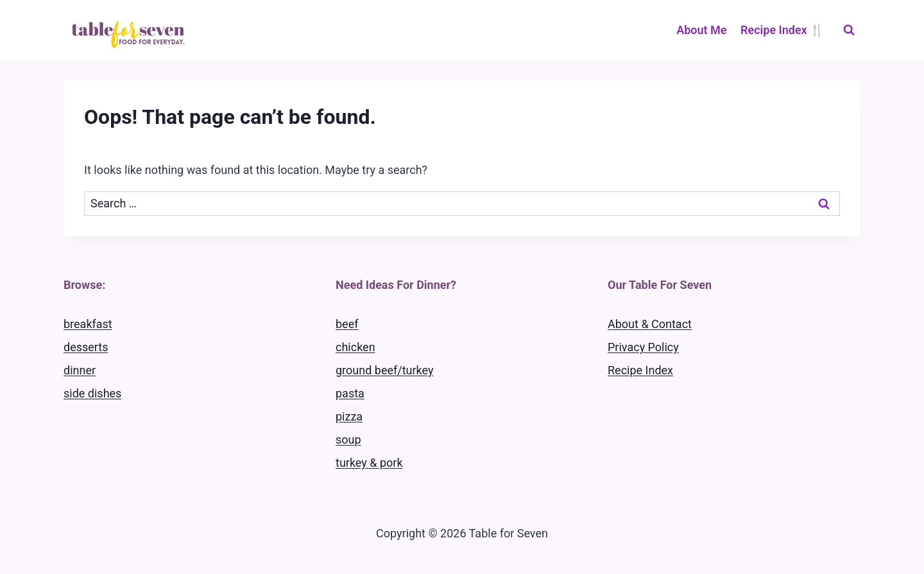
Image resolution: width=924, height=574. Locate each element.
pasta (350, 393)
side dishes (92, 393)
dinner (80, 370)
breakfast (88, 324)
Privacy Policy (643, 347)
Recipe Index (640, 370)
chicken (355, 347)
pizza (349, 416)
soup (348, 439)
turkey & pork (369, 463)
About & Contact (650, 324)
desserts (86, 347)
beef (347, 324)
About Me (701, 30)
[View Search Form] (849, 30)
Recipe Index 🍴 (782, 30)
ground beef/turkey (384, 370)
